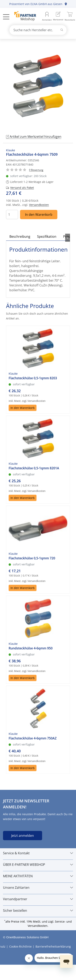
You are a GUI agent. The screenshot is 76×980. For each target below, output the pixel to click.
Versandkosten (39, 205)
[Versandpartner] (38, 899)
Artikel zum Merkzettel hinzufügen (34, 137)
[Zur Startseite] (23, 17)
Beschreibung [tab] (20, 236)
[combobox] (38, 30)
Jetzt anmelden (23, 836)
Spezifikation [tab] (47, 236)
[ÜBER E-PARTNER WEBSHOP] (38, 865)
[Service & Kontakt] (38, 853)
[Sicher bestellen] (38, 911)
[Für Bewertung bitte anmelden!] (36, 170)
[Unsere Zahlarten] (38, 888)
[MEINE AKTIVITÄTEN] (38, 876)
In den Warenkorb (39, 215)
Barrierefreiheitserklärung (53, 946)
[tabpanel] (38, 86)
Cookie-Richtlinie (20, 946)
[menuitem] (58, 17)
